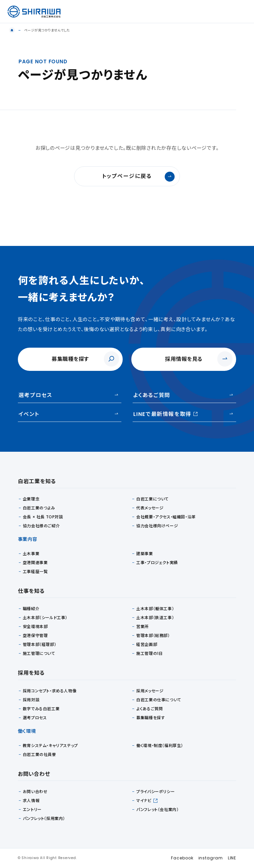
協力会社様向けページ (157, 526)
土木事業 (31, 554)
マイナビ (144, 801)
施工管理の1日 (149, 653)
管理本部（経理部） (40, 644)
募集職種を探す (70, 359)
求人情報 (31, 801)
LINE (232, 858)
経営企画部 (147, 644)
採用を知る (31, 673)
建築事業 (145, 554)
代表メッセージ (150, 508)
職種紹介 (31, 609)
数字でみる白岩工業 (41, 709)
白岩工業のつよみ (39, 508)
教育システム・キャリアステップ (50, 746)
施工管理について (39, 653)
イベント (29, 414)
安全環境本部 (35, 627)
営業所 (143, 627)
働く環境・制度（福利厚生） (160, 746)
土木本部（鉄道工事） (155, 618)
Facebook (182, 858)
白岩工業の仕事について (159, 700)
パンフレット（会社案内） (157, 810)
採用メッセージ (150, 691)
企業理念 (31, 499)
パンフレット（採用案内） (44, 818)
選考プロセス (35, 395)
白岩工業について (152, 499)
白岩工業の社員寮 (40, 754)
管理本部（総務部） (153, 636)
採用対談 (31, 700)
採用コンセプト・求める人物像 (50, 691)
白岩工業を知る (37, 481)
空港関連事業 (35, 563)
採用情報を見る (184, 359)
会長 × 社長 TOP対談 (43, 517)
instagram (211, 858)
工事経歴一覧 (35, 572)
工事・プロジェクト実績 (157, 563)
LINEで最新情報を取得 (165, 414)
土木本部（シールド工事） (45, 618)
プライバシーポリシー (155, 792)
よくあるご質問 (152, 395)
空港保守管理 (35, 636)
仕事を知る (31, 591)
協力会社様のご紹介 (41, 526)
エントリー (32, 810)
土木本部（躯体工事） (155, 609)
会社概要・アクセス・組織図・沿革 (166, 517)
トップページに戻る (138, 177)
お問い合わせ (35, 792)
